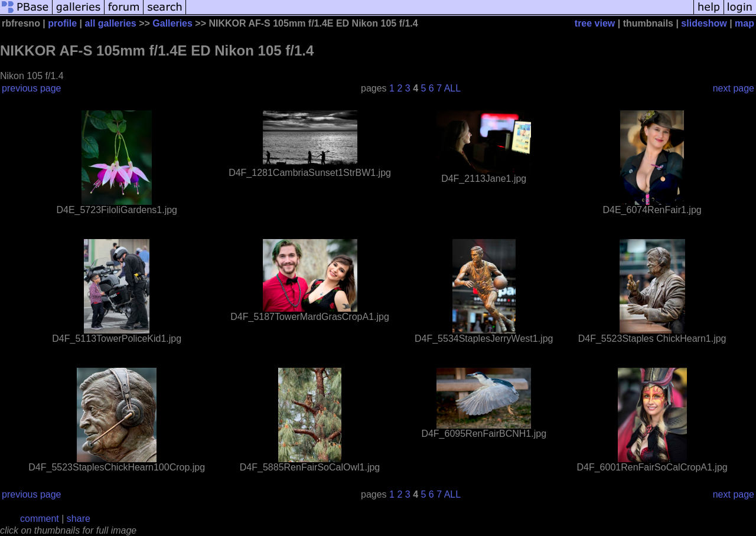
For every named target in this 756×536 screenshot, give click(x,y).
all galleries (111, 23)
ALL (452, 88)
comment (40, 519)
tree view (595, 23)
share (79, 519)
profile (62, 23)
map (744, 23)
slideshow (704, 23)
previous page (32, 88)
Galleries (172, 23)
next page (734, 88)
